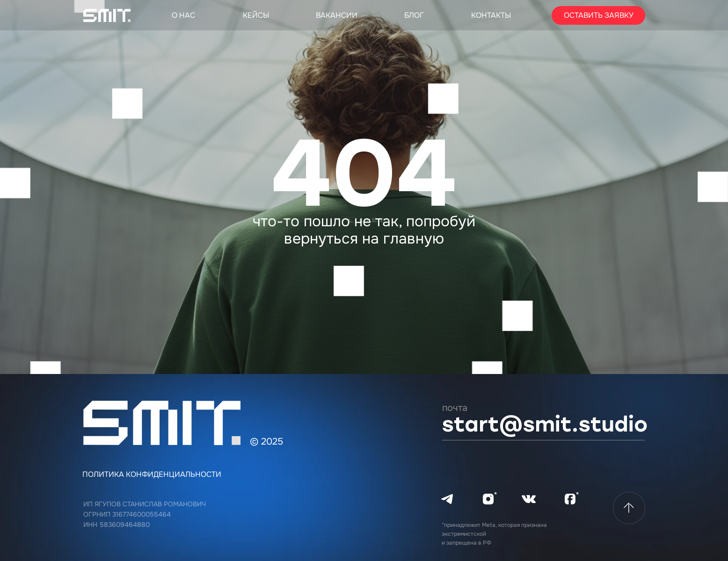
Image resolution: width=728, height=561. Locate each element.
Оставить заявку (599, 15)
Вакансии (337, 15)
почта (455, 408)
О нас (183, 15)
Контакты (491, 15)
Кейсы (256, 15)
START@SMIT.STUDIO (545, 424)
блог (414, 15)
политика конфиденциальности (152, 474)
